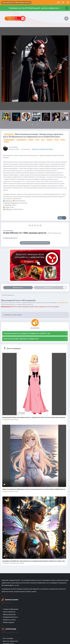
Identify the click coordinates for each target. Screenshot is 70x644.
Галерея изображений (11, 609)
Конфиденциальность (10, 617)
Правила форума (9, 622)
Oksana (7, 563)
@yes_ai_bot (14, 585)
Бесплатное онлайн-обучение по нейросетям (21, 339)
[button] (32, 124)
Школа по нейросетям (10, 641)
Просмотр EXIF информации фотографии (35, 243)
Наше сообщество (9, 612)
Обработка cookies (9, 620)
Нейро (15, 147)
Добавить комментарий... (13, 315)
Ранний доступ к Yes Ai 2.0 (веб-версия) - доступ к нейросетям (33, 8)
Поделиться (18, 288)
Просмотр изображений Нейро (42, 149)
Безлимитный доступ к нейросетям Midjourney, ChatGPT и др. (27, 333)
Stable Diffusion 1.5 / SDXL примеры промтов (25, 233)
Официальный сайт (9, 614)
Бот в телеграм (8, 638)
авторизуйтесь (63, 303)
